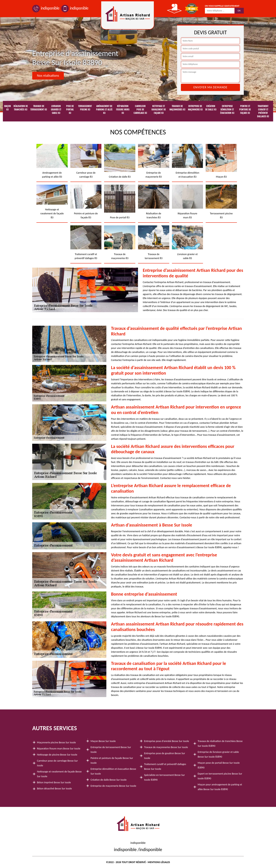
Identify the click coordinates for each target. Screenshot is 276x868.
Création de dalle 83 (211, 108)
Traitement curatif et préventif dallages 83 (263, 111)
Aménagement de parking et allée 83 (104, 109)
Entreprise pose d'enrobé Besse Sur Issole (167, 741)
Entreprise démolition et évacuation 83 (227, 109)
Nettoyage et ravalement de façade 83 (159, 109)
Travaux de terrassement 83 (39, 108)
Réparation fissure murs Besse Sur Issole (59, 749)
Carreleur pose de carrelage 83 (140, 109)
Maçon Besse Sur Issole (103, 741)
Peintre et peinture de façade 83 (245, 109)
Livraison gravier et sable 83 (56, 109)
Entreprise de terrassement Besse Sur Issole (111, 750)
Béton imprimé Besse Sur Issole (54, 782)
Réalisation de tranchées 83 (21, 108)
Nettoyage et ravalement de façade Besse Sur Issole (59, 774)
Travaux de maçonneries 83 (177, 108)
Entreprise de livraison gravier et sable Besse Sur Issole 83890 (218, 754)
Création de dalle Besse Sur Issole (109, 780)
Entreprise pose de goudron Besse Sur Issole (165, 756)
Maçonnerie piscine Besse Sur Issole (56, 742)
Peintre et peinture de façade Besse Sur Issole (112, 760)
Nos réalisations (48, 76)
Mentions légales (159, 862)
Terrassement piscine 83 (85, 108)
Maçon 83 (8, 108)
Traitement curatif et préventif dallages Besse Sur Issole (165, 767)
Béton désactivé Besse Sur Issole (54, 789)
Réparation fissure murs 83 (123, 109)
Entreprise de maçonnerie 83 (195, 108)
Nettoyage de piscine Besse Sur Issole (57, 755)
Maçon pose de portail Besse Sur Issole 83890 (219, 765)
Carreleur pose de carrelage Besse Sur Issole (57, 763)
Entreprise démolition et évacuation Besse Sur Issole (113, 771)
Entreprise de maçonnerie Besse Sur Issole (113, 786)
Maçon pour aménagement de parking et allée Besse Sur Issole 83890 (220, 787)
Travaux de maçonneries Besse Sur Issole (166, 747)
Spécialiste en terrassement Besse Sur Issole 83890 (164, 777)
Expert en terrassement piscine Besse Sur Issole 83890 (220, 776)
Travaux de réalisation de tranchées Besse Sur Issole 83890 (220, 744)
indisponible (46, 8)
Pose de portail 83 (70, 109)
